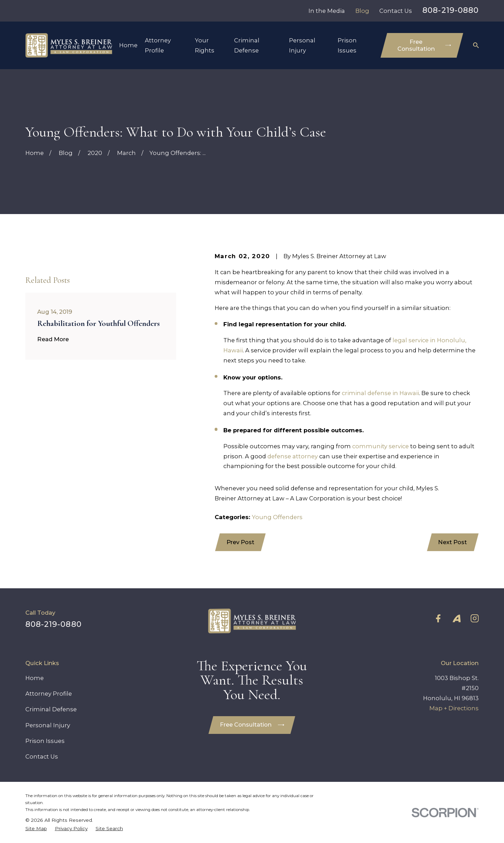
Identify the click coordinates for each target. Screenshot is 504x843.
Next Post (452, 542)
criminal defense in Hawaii (380, 393)
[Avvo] (457, 618)
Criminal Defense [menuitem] (247, 45)
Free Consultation (424, 45)
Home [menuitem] (128, 45)
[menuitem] (36, 828)
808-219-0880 (451, 10)
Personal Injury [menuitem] (302, 45)
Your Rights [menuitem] (205, 45)
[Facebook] (438, 618)
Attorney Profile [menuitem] (158, 45)
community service (381, 446)
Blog (362, 11)
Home (35, 678)
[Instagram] (475, 618)
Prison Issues (45, 741)
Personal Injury (48, 725)
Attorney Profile (49, 694)
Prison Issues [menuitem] (347, 45)
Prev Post (240, 542)
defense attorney (293, 456)
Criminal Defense (51, 709)
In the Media (327, 11)
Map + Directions (454, 708)
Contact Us (396, 11)
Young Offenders (277, 517)
